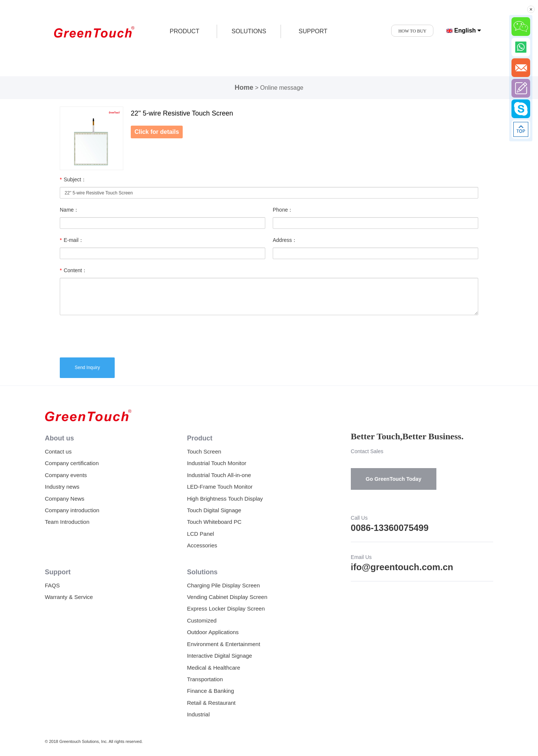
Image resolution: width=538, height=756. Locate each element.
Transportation (205, 679)
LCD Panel (200, 534)
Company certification (72, 463)
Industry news (62, 487)
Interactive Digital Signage (219, 656)
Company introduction (72, 510)
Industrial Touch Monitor (217, 463)
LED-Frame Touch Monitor (220, 487)
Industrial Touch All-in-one (219, 475)
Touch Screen (204, 451)
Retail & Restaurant (211, 703)
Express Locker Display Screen (226, 609)
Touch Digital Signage (214, 510)
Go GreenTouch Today (394, 479)
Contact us (58, 451)
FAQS (52, 585)
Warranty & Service (69, 597)
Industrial (198, 714)
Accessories (202, 545)
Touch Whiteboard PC (214, 522)
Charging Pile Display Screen (223, 585)
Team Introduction (67, 522)
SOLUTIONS (249, 31)
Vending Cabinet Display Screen (227, 597)
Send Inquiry (87, 368)
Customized (202, 620)
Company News (65, 499)
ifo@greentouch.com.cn (402, 567)
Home (244, 87)
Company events (66, 475)
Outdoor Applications (213, 632)
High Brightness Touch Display (225, 499)
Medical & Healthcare (214, 668)
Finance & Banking (210, 691)
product (184, 31)
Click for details (157, 132)
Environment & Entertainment (223, 644)
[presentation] (117, 335)
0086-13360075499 (390, 528)
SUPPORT (313, 31)
